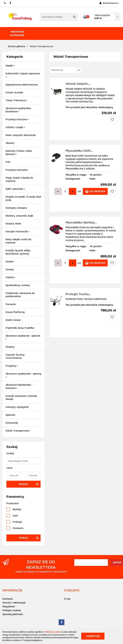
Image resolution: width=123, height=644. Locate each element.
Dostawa (8, 599)
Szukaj (23, 484)
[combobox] (66, 70)
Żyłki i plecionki (15, 189)
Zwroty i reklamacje (14, 603)
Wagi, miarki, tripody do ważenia (19, 179)
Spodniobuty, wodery (18, 285)
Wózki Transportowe (18, 431)
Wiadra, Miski (13, 224)
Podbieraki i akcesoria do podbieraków (20, 295)
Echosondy (12, 423)
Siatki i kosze (13, 320)
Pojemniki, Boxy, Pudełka (20, 328)
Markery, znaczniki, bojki (19, 216)
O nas (67, 599)
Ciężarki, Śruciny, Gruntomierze (15, 356)
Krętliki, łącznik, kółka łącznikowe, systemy (18, 252)
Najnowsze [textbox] (57, 70)
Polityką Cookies (53, 632)
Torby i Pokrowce (16, 100)
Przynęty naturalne (17, 170)
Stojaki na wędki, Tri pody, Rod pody (23, 198)
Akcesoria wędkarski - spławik (23, 337)
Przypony (12, 366)
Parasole (11, 304)
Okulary (10, 143)
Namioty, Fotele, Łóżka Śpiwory (19, 152)
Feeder (10, 262)
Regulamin (9, 606)
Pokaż (23, 538)
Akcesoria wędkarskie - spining (23, 375)
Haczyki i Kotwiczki (18, 231)
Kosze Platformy (15, 312)
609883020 (5, 3)
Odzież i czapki (15, 127)
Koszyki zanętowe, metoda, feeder (21, 397)
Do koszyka (95, 191)
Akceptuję (93, 636)
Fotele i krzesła (14, 92)
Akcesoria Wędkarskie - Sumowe (19, 386)
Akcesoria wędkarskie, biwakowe (18, 110)
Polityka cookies (12, 610)
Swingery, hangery (16, 208)
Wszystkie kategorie (17, 33)
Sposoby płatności (13, 614)
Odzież (11, 277)
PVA (8, 162)
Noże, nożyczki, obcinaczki (21, 135)
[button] (12, 590)
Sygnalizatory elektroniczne (22, 85)
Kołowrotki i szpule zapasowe (23, 75)
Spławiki (10, 415)
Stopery (10, 347)
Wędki (10, 66)
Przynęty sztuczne (17, 119)
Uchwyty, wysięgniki (17, 407)
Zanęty (10, 269)
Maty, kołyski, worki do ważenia (18, 241)
